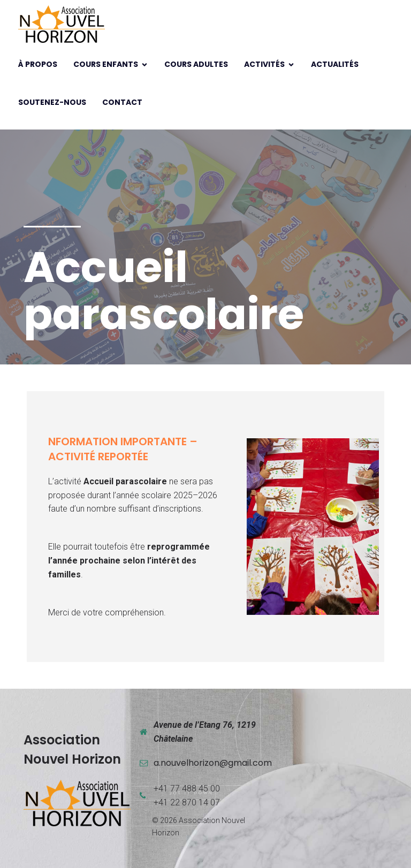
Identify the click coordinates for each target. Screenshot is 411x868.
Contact (122, 102)
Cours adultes (196, 64)
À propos (38, 64)
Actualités (335, 64)
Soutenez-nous (52, 102)
